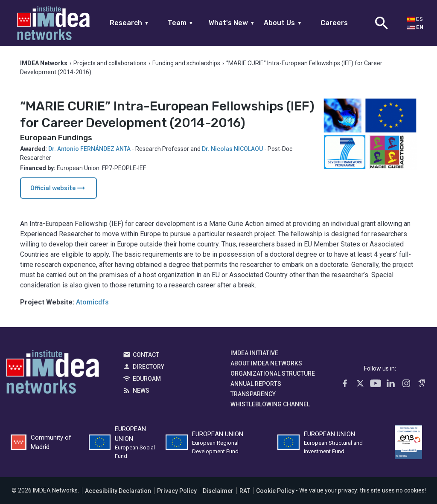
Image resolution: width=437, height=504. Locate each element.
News (141, 391)
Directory (149, 367)
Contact (146, 355)
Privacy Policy (177, 491)
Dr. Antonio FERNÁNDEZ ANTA (89, 149)
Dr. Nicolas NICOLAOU (232, 149)
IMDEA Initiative (254, 353)
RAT (245, 491)
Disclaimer (218, 491)
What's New (232, 23)
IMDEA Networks (53, 374)
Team (181, 23)
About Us (283, 23)
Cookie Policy (275, 491)
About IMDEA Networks (266, 363)
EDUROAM (147, 379)
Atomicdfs (92, 302)
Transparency (253, 394)
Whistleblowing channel (270, 404)
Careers (334, 23)
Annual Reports (256, 384)
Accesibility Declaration (118, 491)
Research (130, 23)
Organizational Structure (273, 374)
